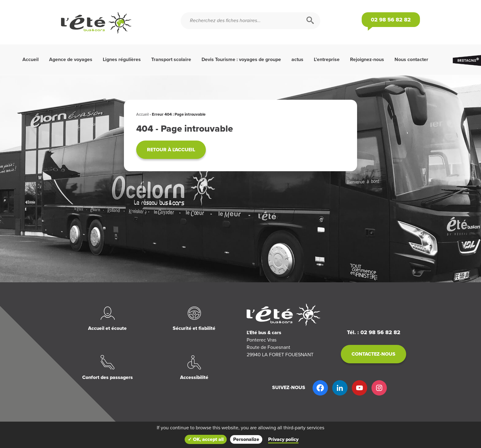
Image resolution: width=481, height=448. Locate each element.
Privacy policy (283, 439)
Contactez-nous (373, 354)
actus (297, 60)
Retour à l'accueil (171, 150)
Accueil (31, 60)
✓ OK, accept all (206, 439)
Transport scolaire (171, 60)
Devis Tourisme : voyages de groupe (241, 60)
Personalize (246, 439)
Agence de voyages (71, 60)
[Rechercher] (310, 21)
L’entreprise (327, 60)
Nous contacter (411, 60)
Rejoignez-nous (367, 60)
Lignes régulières (122, 60)
